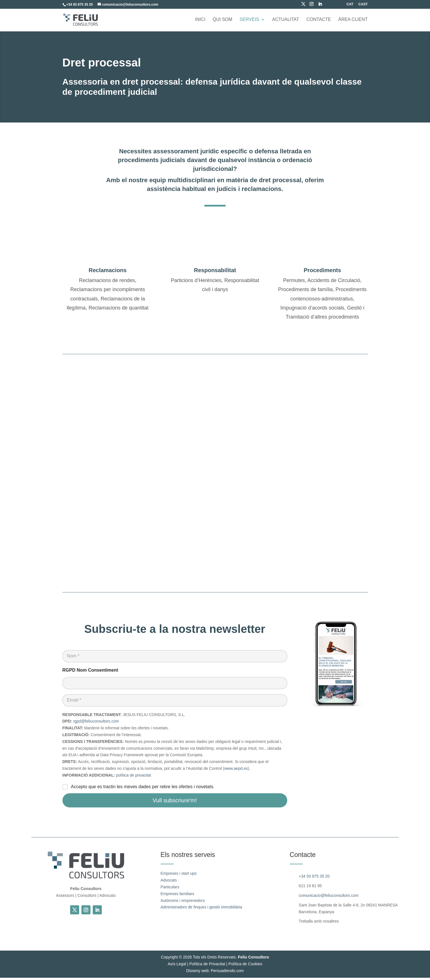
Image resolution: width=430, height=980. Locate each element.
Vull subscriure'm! (175, 803)
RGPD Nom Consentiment (90, 673)
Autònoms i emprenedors (183, 903)
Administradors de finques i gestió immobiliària (201, 910)
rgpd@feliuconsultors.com (96, 724)
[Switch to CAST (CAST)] (363, 6)
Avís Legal (177, 966)
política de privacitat (134, 778)
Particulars (170, 889)
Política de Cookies (245, 966)
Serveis (249, 20)
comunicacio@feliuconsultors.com (329, 898)
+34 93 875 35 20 (314, 879)
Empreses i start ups (179, 876)
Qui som (222, 20)
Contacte (319, 20)
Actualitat (285, 20)
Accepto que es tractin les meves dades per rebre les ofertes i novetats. (143, 789)
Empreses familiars (177, 896)
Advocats (169, 883)
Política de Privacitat (207, 966)
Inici (200, 20)
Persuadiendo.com (227, 973)
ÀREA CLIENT (353, 20)
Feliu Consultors (253, 960)
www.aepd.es (236, 771)
